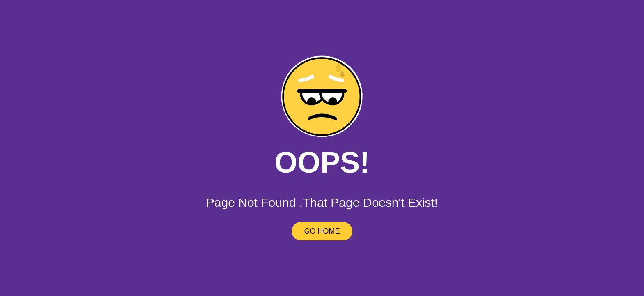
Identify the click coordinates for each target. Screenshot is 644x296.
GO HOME (322, 231)
